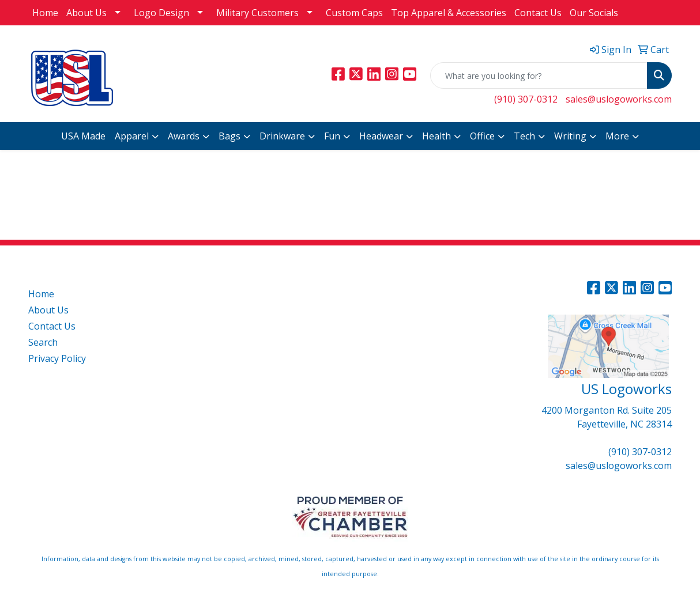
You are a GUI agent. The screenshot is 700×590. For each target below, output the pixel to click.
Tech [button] (524, 136)
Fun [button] (332, 136)
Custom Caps (354, 13)
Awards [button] (184, 136)
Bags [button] (229, 136)
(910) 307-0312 (526, 99)
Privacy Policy (57, 358)
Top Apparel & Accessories (449, 13)
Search (43, 342)
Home (45, 13)
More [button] (617, 136)
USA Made (83, 136)
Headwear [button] (381, 136)
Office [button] (482, 136)
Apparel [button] (132, 136)
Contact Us (538, 13)
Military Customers (257, 13)
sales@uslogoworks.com (619, 99)
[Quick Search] (539, 75)
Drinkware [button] (282, 136)
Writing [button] (570, 136)
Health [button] (436, 136)
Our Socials (594, 13)
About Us (86, 13)
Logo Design (161, 13)
